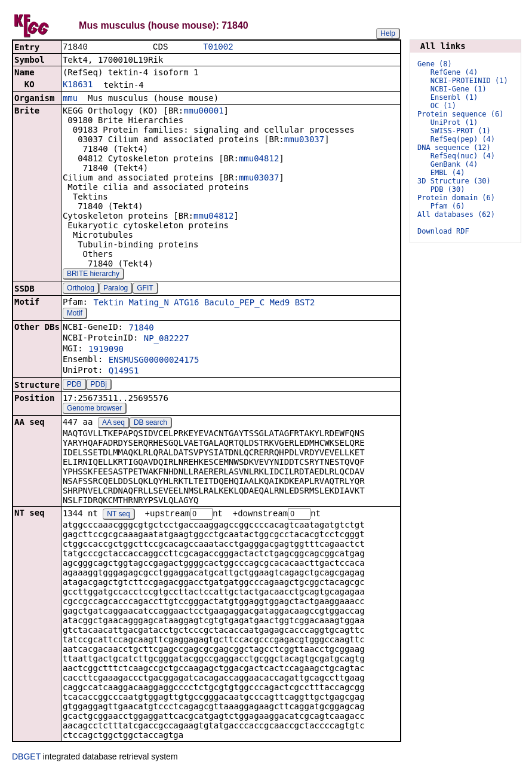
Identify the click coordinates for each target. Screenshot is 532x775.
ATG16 (186, 304)
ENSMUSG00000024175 (154, 361)
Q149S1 (124, 372)
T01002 (218, 48)
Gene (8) (435, 64)
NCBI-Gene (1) (459, 89)
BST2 (305, 304)
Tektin (108, 304)
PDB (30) (448, 189)
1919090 (106, 350)
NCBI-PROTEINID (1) (469, 81)
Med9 (280, 304)
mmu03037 (304, 140)
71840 (141, 329)
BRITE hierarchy (93, 275)
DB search (150, 424)
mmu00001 (203, 112)
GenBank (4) (454, 164)
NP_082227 (167, 339)
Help (388, 33)
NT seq (118, 516)
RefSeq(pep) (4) (463, 139)
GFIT (145, 289)
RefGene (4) (454, 72)
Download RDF (443, 231)
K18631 (78, 85)
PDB (74, 385)
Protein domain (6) (456, 198)
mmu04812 (259, 160)
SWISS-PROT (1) (461, 131)
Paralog (116, 289)
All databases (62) (456, 215)
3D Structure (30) (454, 181)
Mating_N (148, 304)
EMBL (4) (448, 173)
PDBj (99, 385)
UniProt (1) (454, 122)
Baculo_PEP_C (234, 304)
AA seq (113, 424)
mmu (70, 99)
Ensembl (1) (454, 97)
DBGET (26, 758)
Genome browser (94, 409)
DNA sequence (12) (454, 148)
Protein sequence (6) (461, 114)
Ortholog (81, 289)
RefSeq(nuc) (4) (463, 156)
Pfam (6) (448, 206)
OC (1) (443, 106)
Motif (75, 314)
